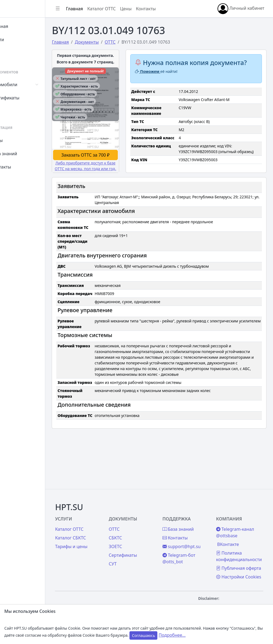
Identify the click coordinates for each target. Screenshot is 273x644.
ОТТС (132, 510)
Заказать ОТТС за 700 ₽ (105, 168)
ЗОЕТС (133, 528)
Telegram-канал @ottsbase (241, 514)
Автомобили (24, 85)
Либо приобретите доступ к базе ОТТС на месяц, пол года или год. (106, 182)
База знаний (24, 154)
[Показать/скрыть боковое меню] (82, 9)
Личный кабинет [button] (241, 9)
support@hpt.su (194, 528)
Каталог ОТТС (126, 9)
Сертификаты (25, 98)
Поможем (164, 79)
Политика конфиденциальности (245, 538)
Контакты (21, 167)
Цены (17, 140)
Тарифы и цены (95, 528)
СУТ (15, 111)
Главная (19, 26)
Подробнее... (172, 635)
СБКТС (133, 519)
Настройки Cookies (236, 568)
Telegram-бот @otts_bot (191, 540)
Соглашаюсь (143, 635)
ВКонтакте (234, 526)
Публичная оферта (236, 553)
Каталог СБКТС (95, 519)
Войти (17, 40)
